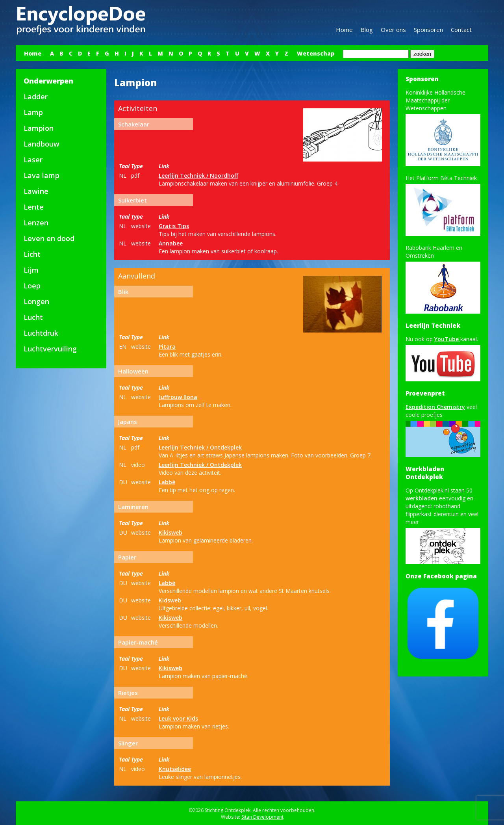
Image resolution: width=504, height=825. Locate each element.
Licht (32, 254)
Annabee (171, 243)
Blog (367, 30)
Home (344, 30)
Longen (36, 301)
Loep (32, 286)
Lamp (33, 112)
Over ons (393, 30)
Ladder (36, 97)
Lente (34, 207)
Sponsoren (428, 30)
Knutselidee (175, 769)
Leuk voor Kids (178, 718)
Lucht (33, 317)
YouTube (447, 339)
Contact (461, 30)
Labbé (167, 482)
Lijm (31, 270)
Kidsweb (170, 600)
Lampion (39, 128)
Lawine (36, 191)
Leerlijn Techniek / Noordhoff (198, 176)
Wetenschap (316, 53)
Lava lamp (42, 175)
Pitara (167, 347)
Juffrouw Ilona (178, 397)
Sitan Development (262, 817)
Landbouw (42, 144)
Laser (33, 160)
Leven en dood (49, 238)
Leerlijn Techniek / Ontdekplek (200, 447)
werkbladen (422, 498)
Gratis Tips (174, 226)
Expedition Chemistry (435, 407)
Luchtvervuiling (50, 349)
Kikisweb (170, 532)
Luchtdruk (41, 333)
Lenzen (36, 223)
